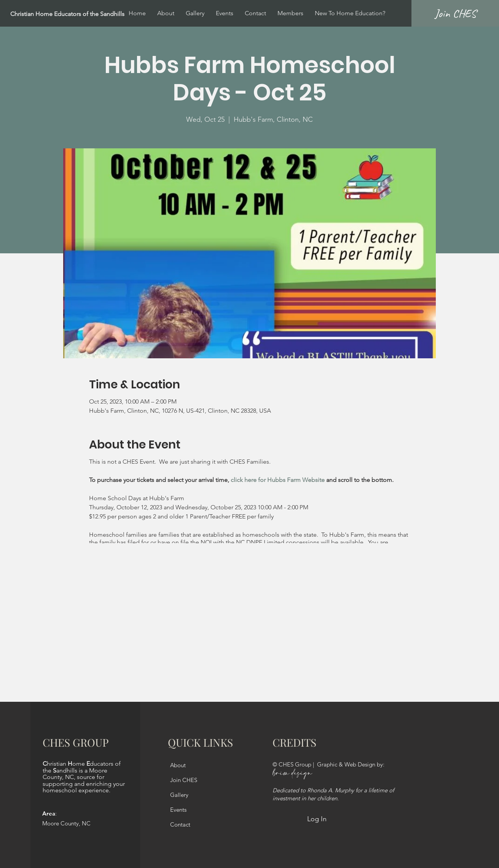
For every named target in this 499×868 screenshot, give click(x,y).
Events (178, 810)
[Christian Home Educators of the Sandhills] (86, 14)
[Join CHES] (455, 13)
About (178, 765)
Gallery (179, 795)
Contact (180, 824)
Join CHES (184, 780)
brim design (292, 773)
